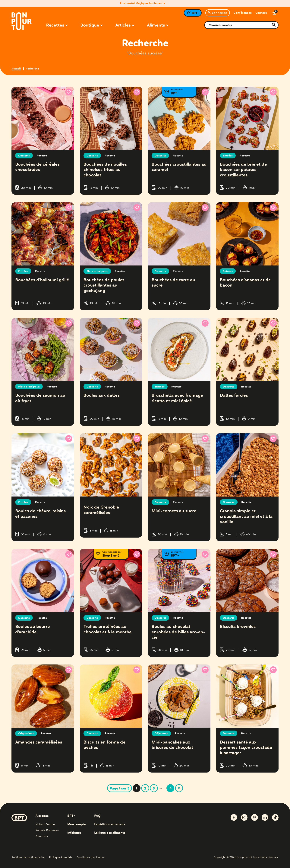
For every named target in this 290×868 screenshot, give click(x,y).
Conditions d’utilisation (91, 858)
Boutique (91, 25)
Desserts (24, 156)
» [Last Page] (179, 788)
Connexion (218, 13)
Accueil (16, 69)
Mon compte (77, 825)
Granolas (229, 502)
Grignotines (26, 734)
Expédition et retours (110, 825)
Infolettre (74, 833)
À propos (42, 816)
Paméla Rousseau (47, 830)
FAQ (97, 816)
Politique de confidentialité (28, 858)
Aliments (158, 25)
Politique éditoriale (61, 858)
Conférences (243, 13)
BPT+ (195, 13)
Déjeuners (161, 734)
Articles (125, 25)
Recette (42, 156)
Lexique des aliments (110, 833)
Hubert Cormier (46, 825)
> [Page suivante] (170, 788)
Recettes (57, 25)
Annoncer (42, 836)
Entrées (228, 156)
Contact (261, 13)
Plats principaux (97, 271)
